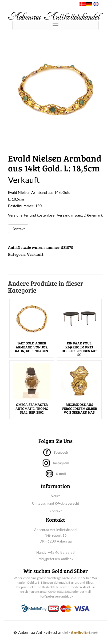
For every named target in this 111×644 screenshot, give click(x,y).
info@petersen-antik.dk (55, 559)
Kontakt (18, 229)
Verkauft (35, 254)
